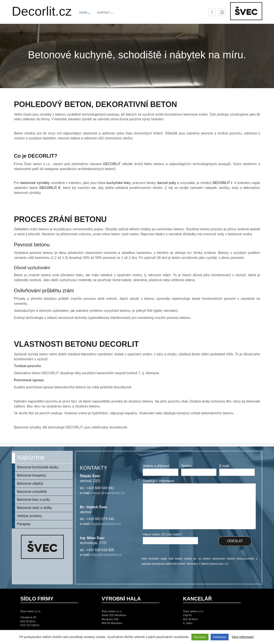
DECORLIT (112, 164)
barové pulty (167, 183)
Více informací (243, 637)
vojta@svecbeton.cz (105, 524)
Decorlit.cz (42, 11)
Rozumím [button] (200, 637)
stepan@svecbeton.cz (108, 493)
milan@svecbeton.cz (106, 555)
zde (226, 564)
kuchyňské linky (118, 183)
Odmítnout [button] (220, 637)
